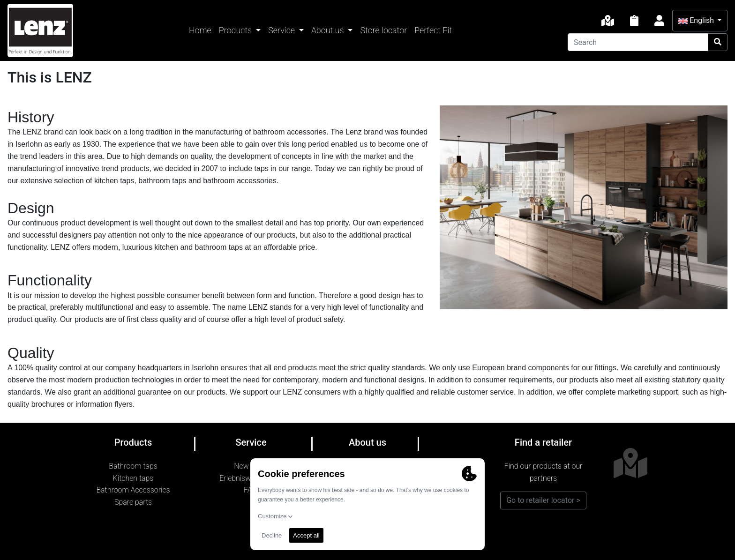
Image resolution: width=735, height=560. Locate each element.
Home (200, 30)
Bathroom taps (133, 466)
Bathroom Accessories (133, 490)
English (697, 20)
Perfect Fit (433, 30)
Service (282, 30)
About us (329, 30)
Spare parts (133, 502)
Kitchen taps (133, 478)
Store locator (383, 30)
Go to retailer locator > (543, 500)
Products (236, 30)
